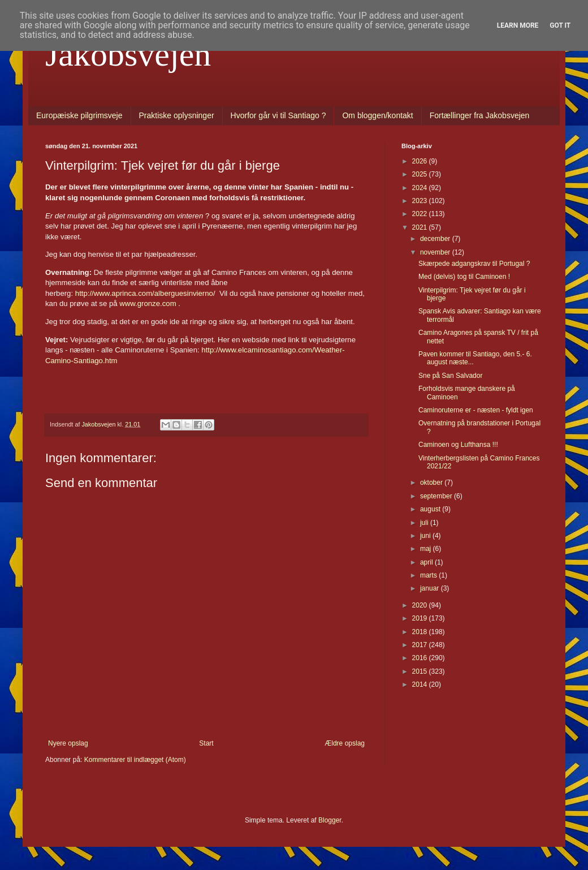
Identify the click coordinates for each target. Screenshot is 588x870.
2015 (421, 671)
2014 (421, 684)
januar (431, 588)
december (436, 239)
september (437, 496)
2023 (421, 201)
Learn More (518, 25)
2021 (421, 227)
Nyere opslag (68, 743)
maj (427, 549)
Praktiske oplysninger (177, 115)
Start (206, 743)
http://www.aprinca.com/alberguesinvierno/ (146, 293)
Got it (560, 25)
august (431, 509)
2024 (421, 188)
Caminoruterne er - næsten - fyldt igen (476, 410)
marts (429, 575)
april (427, 562)
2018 (421, 632)
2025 (421, 174)
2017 (421, 645)
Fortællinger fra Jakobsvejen (480, 115)
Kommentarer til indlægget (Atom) (135, 760)
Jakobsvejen (128, 54)
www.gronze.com (148, 303)
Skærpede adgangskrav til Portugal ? (474, 264)
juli (425, 523)
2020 (421, 605)
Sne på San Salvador (450, 376)
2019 (421, 618)
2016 (421, 658)
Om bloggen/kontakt (377, 115)
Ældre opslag (345, 743)
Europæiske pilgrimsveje (79, 115)
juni (426, 536)
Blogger (330, 820)
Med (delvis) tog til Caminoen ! (464, 277)
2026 (421, 161)
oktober (432, 483)
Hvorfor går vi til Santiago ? (278, 115)
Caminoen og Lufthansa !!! (458, 445)
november (436, 252)
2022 (421, 214)
